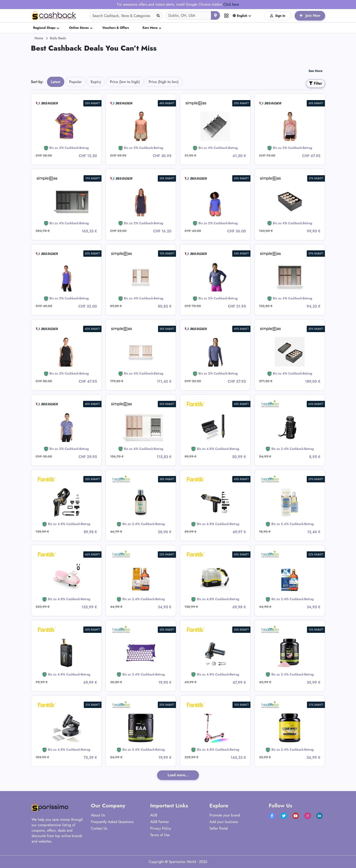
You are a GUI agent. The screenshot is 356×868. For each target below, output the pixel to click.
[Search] (126, 16)
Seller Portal (219, 828)
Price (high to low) (164, 82)
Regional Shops (44, 28)
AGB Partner (160, 822)
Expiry (96, 82)
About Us (98, 815)
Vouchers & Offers (116, 28)
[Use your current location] (215, 15)
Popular (76, 82)
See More (315, 71)
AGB (154, 815)
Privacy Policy (161, 828)
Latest (56, 82)
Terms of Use (160, 835)
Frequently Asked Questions (112, 822)
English (240, 16)
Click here (231, 4)
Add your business (224, 822)
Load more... (178, 775)
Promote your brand (225, 815)
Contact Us (99, 828)
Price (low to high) (125, 82)
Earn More (150, 28)
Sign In (278, 16)
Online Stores (79, 28)
